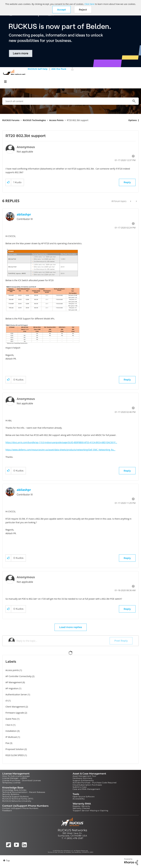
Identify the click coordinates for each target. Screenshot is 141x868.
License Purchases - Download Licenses (22, 780)
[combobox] (70, 101)
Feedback (7, 811)
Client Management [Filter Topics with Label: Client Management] (15, 707)
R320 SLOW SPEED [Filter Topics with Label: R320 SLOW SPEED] (15, 755)
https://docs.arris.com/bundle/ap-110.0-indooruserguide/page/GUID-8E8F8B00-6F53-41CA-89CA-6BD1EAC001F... (61, 442)
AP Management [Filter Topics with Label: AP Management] (14, 682)
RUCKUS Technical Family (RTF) (18, 799)
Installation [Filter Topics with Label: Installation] (11, 731)
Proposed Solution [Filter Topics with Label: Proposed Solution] (15, 749)
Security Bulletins (11, 794)
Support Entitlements (83, 780)
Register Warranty (81, 806)
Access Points (56, 120)
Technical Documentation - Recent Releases (24, 792)
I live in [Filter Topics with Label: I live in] (9, 725)
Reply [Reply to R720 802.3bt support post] (127, 182)
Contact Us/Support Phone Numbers (20, 808)
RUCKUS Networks (72, 830)
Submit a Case (80, 787)
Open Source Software (84, 797)
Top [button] (8, 860)
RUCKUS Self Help (38, 69)
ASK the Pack (59, 69)
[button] (62, 10)
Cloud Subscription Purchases (87, 785)
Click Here (89, 4)
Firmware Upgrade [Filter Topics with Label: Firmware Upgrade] (15, 713)
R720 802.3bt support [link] (78, 120)
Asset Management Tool (84, 776)
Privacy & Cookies (65, 852)
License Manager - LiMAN (15, 778)
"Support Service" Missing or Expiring (90, 811)
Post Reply (121, 641)
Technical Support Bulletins (16, 797)
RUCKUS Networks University (17, 801)
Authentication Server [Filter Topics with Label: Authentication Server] (16, 694)
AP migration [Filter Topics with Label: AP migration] (12, 688)
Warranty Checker (81, 808)
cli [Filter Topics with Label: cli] (7, 701)
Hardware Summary (82, 778)
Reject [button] (83, 10)
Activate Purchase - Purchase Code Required (95, 783)
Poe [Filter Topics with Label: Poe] (7, 743)
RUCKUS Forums (11, 120)
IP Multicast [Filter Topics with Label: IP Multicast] (11, 737)
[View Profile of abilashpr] (24, 214)
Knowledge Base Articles (14, 790)
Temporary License (11, 783)
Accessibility (79, 799)
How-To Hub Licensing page (16, 776)
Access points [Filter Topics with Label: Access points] (12, 670)
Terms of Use (52, 852)
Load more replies (71, 627)
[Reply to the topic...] (63, 641)
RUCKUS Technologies (34, 120)
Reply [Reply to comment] (127, 380)
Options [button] (133, 120)
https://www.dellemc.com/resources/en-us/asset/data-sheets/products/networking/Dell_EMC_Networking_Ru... (60, 450)
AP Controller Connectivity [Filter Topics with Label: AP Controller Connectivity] (18, 676)
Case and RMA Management (86, 789)
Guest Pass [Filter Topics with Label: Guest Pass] (11, 719)
